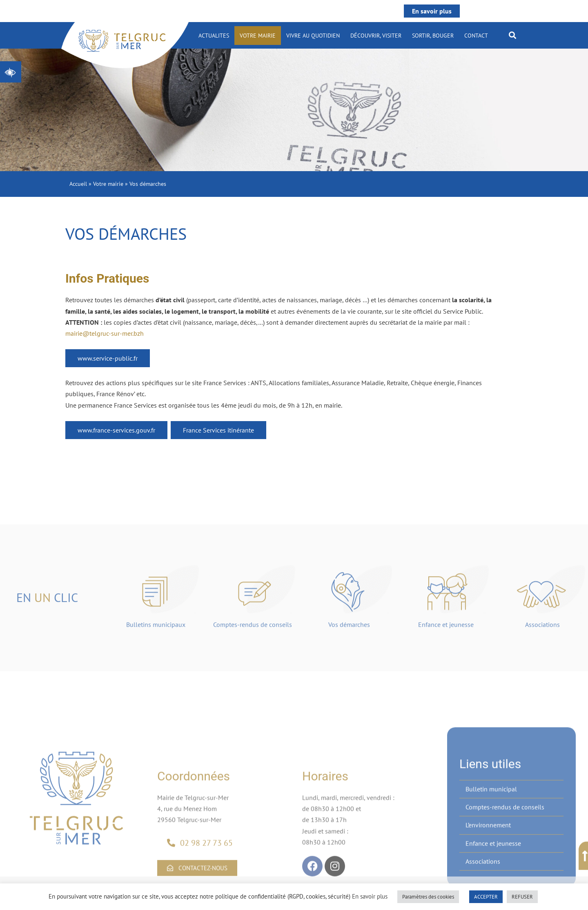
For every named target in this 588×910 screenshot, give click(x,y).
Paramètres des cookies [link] (428, 897)
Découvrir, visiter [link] (376, 36)
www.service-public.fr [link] (108, 358)
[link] (11, 72)
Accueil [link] (78, 184)
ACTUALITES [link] (214, 36)
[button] (513, 35)
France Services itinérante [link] (218, 430)
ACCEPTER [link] (486, 897)
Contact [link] (476, 36)
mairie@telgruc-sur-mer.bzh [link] (105, 333)
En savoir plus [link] (432, 11)
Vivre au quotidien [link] (313, 36)
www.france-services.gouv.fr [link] (116, 430)
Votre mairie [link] (258, 36)
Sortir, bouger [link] (433, 36)
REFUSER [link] (522, 897)
